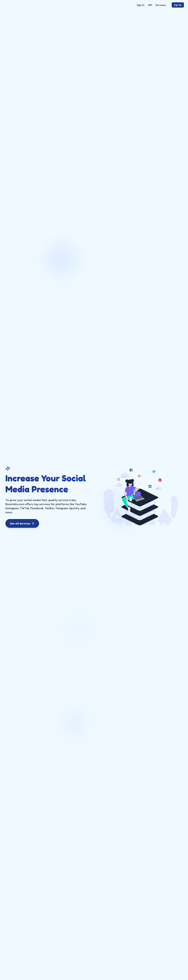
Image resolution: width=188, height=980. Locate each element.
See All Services (22, 523)
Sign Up (178, 5)
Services (161, 5)
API (150, 5)
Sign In (141, 5)
